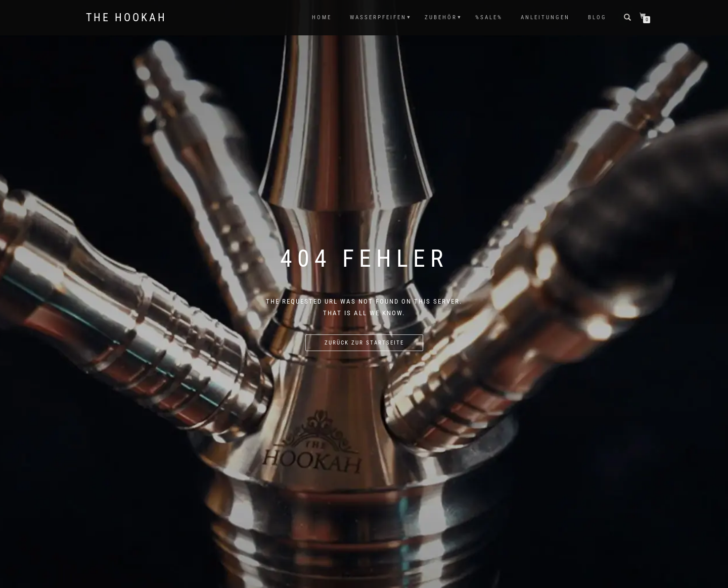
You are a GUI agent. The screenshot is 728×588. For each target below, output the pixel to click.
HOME (322, 17)
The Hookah (126, 18)
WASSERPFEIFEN (378, 17)
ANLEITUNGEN (545, 17)
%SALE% (489, 17)
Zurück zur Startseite (364, 343)
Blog (597, 17)
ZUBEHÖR (441, 17)
